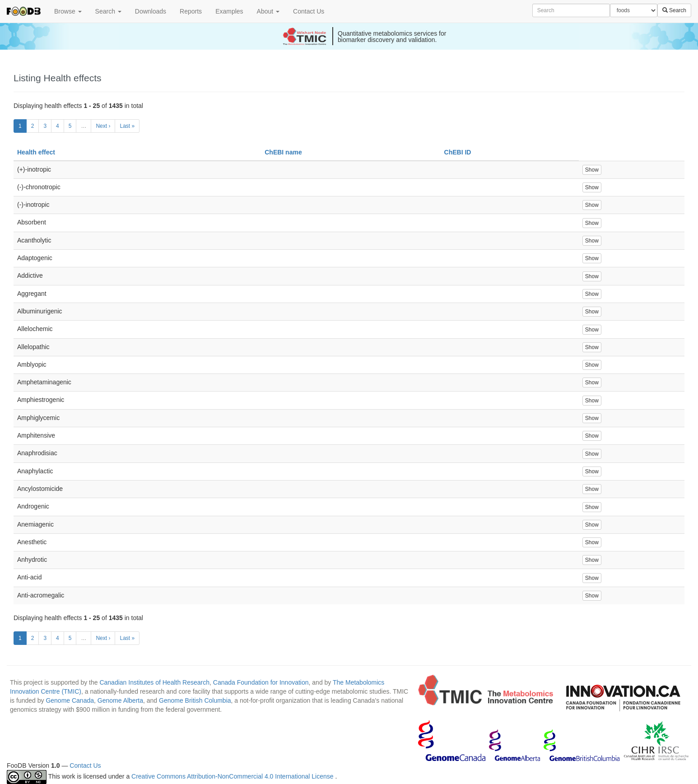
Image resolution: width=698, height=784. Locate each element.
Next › (103, 126)
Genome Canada (70, 700)
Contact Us (309, 11)
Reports (191, 11)
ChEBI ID (458, 152)
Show (592, 170)
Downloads (151, 11)
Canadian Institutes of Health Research (154, 682)
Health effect (36, 152)
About (268, 11)
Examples (229, 11)
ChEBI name (283, 152)
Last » (127, 126)
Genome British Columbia (195, 700)
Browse (68, 11)
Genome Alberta (120, 700)
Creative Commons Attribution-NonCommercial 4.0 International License (233, 776)
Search (108, 11)
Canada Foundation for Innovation (261, 682)
